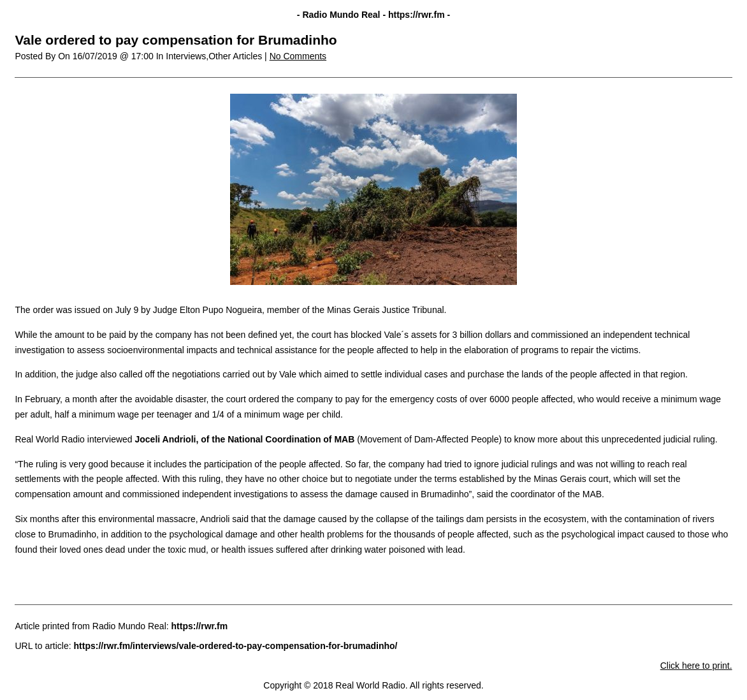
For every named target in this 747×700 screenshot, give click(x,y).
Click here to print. (696, 666)
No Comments (298, 56)
